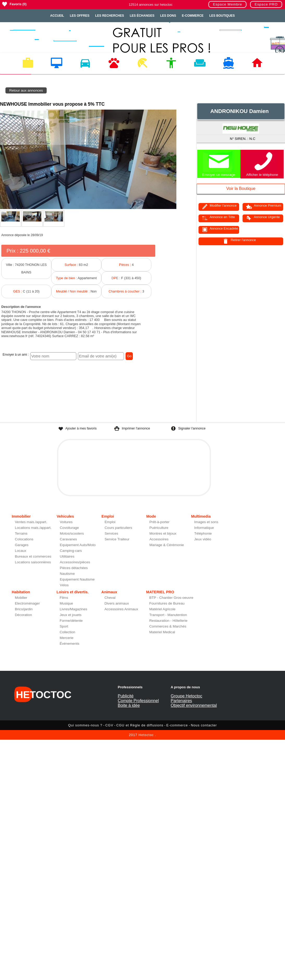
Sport (64, 626)
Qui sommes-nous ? (85, 725)
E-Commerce (193, 16)
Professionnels (130, 687)
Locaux (21, 551)
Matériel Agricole (162, 609)
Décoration (23, 615)
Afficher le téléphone (262, 175)
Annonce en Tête (222, 217)
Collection (67, 632)
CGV (109, 725)
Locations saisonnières (33, 562)
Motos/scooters (72, 533)
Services (111, 533)
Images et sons (206, 522)
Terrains (21, 533)
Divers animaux (117, 603)
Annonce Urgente (267, 217)
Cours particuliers (119, 528)
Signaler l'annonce (192, 428)
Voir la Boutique (241, 189)
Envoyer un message (219, 175)
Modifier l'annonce (223, 205)
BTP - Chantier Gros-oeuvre (171, 598)
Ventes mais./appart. (31, 522)
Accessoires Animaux (121, 609)
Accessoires (159, 539)
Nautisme (67, 574)
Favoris (16, 4)
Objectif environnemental (194, 705)
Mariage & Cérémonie (167, 545)
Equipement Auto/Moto (78, 545)
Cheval (110, 598)
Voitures (66, 522)
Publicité (126, 696)
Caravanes (69, 539)
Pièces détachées (74, 568)
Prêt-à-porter (160, 522)
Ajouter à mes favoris (81, 428)
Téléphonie (203, 533)
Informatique (204, 528)
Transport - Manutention (168, 615)
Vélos (64, 585)
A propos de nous (185, 687)
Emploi (110, 522)
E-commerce (177, 725)
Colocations (24, 539)
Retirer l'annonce (243, 240)
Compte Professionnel (138, 701)
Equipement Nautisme (77, 579)
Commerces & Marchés (168, 626)
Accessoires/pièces (75, 562)
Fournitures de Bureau (167, 603)
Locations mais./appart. (33, 528)
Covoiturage (69, 528)
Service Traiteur (117, 539)
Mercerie (67, 638)
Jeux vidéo (203, 539)
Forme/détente (71, 621)
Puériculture (159, 528)
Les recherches (110, 16)
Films (64, 598)
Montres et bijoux (163, 533)
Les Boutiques (222, 16)
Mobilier (21, 598)
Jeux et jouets (71, 615)
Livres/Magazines (73, 609)
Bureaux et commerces (33, 556)
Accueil (57, 16)
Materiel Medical (162, 632)
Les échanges (142, 16)
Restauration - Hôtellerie (168, 621)
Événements (70, 644)
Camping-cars (71, 551)
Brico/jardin (24, 609)
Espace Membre (227, 4)
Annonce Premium (267, 205)
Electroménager (27, 603)
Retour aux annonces (26, 90)
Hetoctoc (146, 735)
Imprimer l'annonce (136, 428)
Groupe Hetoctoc (186, 696)
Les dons (168, 16)
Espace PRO (266, 4)
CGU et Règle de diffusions (140, 725)
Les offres (80, 16)
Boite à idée (129, 705)
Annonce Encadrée (224, 228)
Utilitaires (67, 556)
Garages (22, 545)
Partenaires (181, 701)
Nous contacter (204, 725)
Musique (66, 603)
